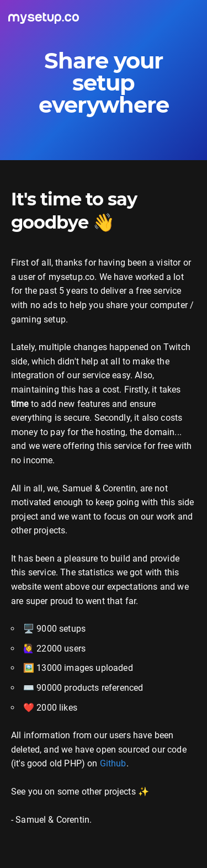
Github (113, 763)
